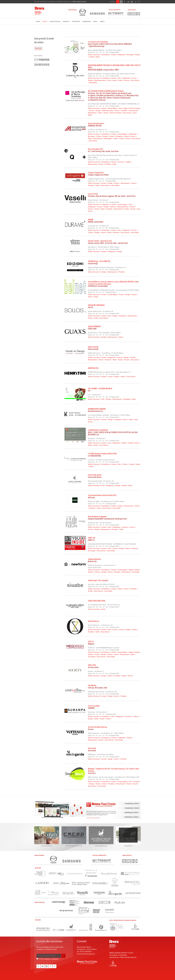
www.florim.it (128, 836)
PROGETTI (66, 21)
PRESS (95, 21)
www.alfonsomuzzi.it (101, 836)
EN (121, 2)
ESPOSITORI (76, 21)
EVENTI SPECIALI (55, 21)
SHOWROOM (86, 21)
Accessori (38, 48)
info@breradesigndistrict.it (86, 954)
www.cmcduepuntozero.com (74, 836)
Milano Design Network (79, 2)
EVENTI (45, 21)
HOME (38, 21)
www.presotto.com (47, 836)
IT (118, 2)
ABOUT (102, 21)
